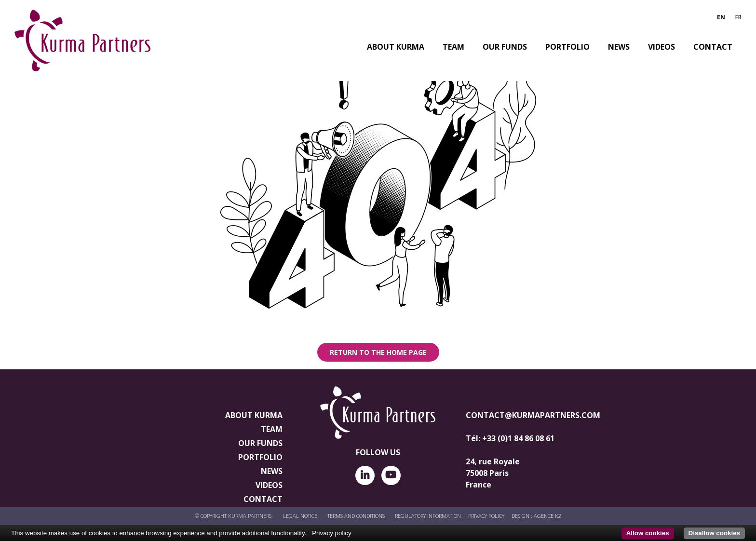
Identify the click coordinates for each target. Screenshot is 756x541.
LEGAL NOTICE (300, 516)
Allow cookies (648, 533)
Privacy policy (331, 533)
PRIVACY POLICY (486, 516)
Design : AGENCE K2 (536, 516)
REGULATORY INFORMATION (428, 516)
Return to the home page (378, 352)
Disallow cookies (714, 533)
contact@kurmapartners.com (533, 415)
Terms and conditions (356, 516)
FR (738, 17)
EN (721, 17)
